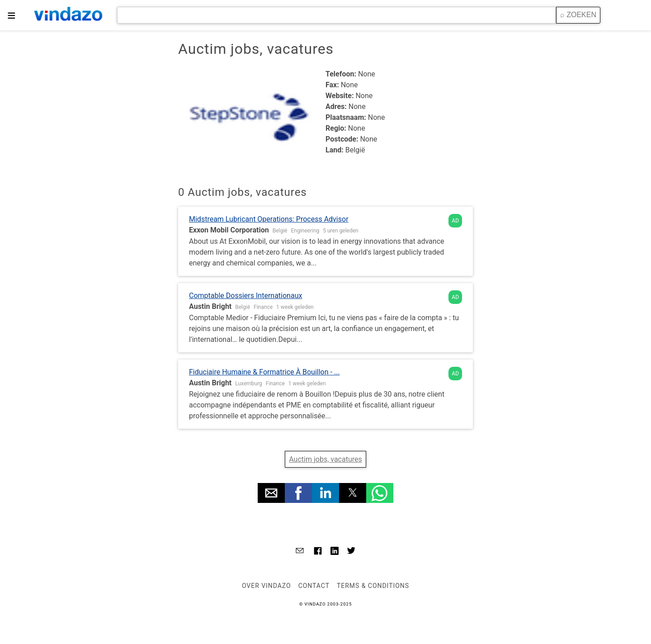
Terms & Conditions (373, 586)
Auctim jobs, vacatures (325, 459)
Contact (314, 586)
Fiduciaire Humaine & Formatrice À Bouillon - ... (264, 372)
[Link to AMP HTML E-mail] (300, 552)
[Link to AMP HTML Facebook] (318, 552)
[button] (271, 493)
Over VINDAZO (267, 586)
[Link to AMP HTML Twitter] (351, 552)
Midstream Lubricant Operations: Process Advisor (269, 219)
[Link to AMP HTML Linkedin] (335, 552)
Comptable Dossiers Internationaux (245, 296)
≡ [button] (12, 15)
